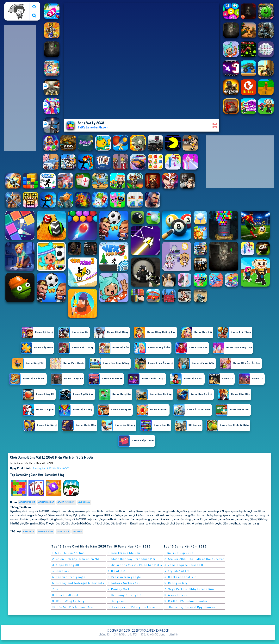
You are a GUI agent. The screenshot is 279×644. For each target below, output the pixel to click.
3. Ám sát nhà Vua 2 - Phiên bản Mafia (135, 565)
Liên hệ (173, 634)
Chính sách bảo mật (126, 634)
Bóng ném (32, 523)
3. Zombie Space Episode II (184, 565)
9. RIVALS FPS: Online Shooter (186, 601)
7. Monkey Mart (119, 589)
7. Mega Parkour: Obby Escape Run (189, 589)
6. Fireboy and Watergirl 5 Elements (78, 583)
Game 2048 (29, 532)
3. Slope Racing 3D (66, 565)
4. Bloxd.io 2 (61, 571)
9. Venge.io (116, 601)
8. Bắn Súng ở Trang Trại (125, 595)
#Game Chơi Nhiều (66, 502)
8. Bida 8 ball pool (65, 595)
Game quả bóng (54, 475)
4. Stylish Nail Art (177, 571)
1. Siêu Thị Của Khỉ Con (69, 553)
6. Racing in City (176, 583)
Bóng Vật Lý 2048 (45, 463)
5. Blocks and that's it (180, 577)
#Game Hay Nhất (46, 502)
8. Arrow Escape (176, 595)
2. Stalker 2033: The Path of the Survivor (194, 559)
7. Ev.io (57, 589)
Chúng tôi (104, 634)
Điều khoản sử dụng (153, 634)
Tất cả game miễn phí (17, 6)
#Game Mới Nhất (27, 502)
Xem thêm (77, 532)
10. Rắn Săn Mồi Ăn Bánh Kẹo (73, 607)
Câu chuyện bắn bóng (78, 523)
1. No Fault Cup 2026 (179, 553)
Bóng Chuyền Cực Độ (52, 523)
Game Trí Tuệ (63, 532)
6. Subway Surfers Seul (125, 583)
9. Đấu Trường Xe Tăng (68, 601)
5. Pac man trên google (69, 577)
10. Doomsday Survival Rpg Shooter (190, 607)
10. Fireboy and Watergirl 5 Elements (134, 607)
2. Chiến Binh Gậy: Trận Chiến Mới (76, 559)
